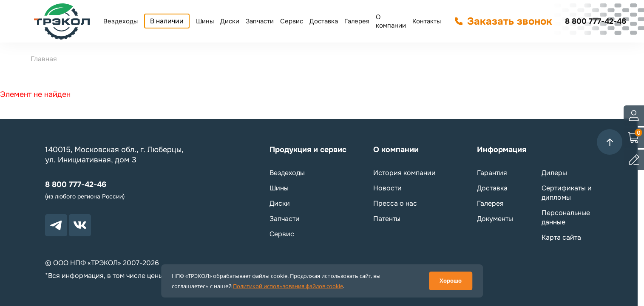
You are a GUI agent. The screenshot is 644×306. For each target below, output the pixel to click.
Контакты (427, 21)
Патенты (387, 219)
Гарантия (492, 173)
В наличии (167, 21)
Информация (502, 150)
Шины (205, 21)
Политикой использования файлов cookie (288, 286)
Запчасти (260, 21)
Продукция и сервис (308, 150)
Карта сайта (561, 237)
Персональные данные (566, 217)
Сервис (292, 21)
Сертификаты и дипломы (567, 193)
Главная (44, 59)
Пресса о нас (395, 203)
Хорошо (451, 281)
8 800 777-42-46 (596, 21)
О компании (391, 21)
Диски (230, 21)
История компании (404, 173)
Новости (387, 188)
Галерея (357, 21)
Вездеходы (121, 21)
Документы (495, 219)
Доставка (324, 21)
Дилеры (554, 173)
